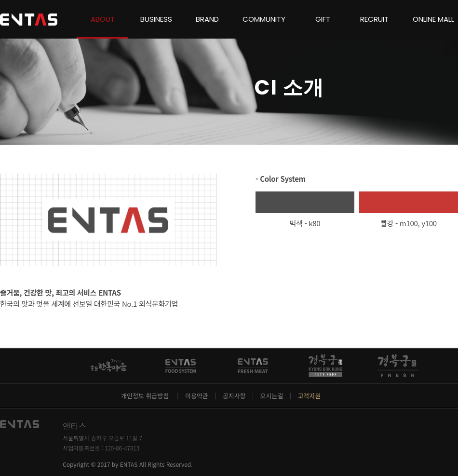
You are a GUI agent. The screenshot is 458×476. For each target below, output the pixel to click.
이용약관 (197, 396)
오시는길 (272, 396)
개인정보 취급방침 (146, 396)
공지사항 (234, 396)
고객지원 (309, 396)
